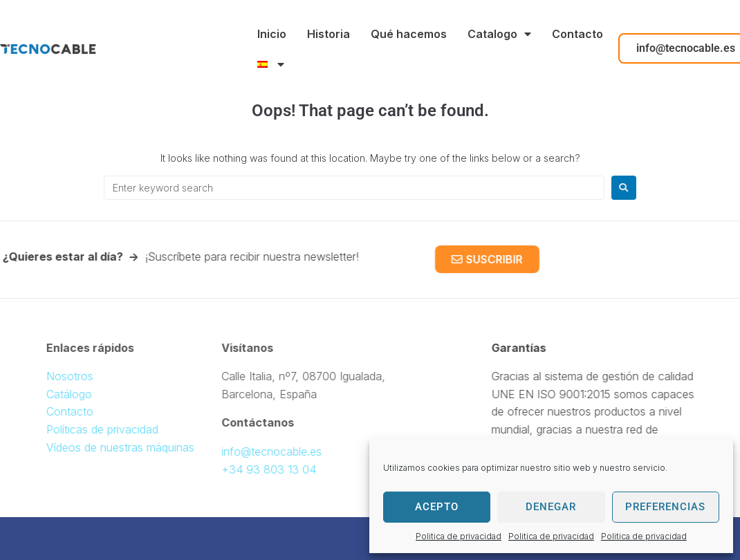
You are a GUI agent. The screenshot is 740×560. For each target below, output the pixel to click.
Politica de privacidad (459, 536)
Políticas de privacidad (124, 429)
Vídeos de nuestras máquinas (142, 447)
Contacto (577, 34)
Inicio (272, 34)
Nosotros (91, 376)
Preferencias (665, 507)
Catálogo (91, 394)
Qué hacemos (409, 34)
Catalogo (499, 34)
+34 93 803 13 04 (247, 469)
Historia (329, 34)
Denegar (551, 507)
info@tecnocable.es (250, 451)
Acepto (437, 507)
